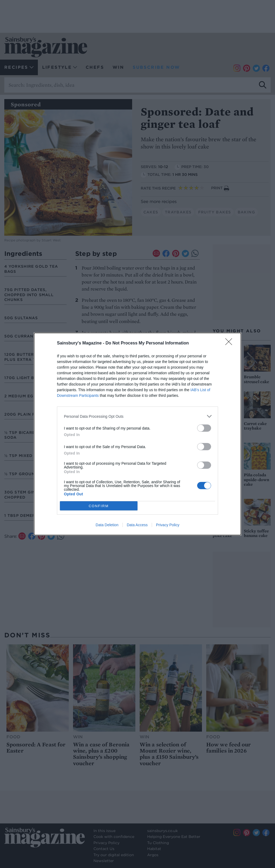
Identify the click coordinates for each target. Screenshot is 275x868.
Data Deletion (107, 525)
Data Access (137, 525)
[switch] (204, 428)
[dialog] (137, 434)
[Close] (230, 343)
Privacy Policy (168, 525)
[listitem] (137, 416)
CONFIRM (99, 506)
